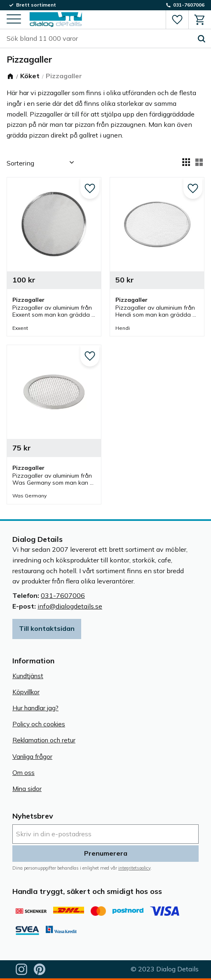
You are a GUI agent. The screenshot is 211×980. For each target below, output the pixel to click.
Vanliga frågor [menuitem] (32, 757)
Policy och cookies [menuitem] (39, 724)
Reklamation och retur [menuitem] (44, 740)
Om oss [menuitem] (23, 773)
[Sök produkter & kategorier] (99, 39)
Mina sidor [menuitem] (27, 789)
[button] (14, 20)
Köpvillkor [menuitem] (26, 692)
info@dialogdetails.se (70, 606)
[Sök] (202, 39)
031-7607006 (63, 595)
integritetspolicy (134, 868)
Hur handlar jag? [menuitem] (35, 708)
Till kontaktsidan (47, 628)
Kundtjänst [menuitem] (28, 676)
